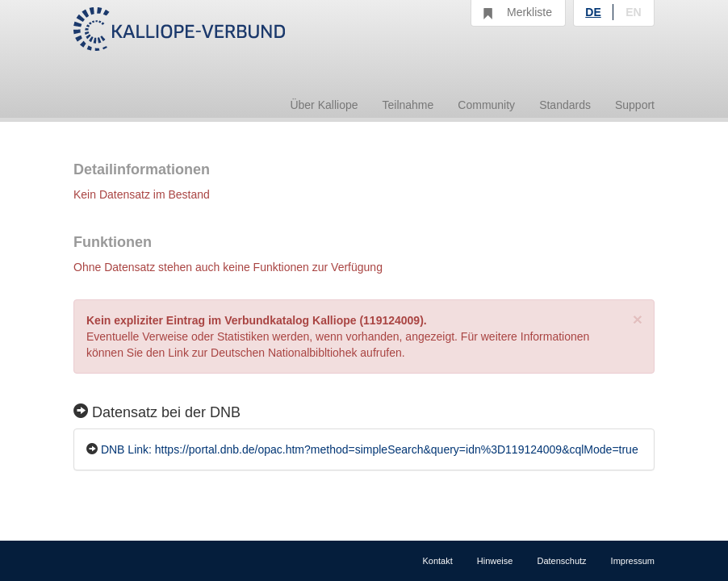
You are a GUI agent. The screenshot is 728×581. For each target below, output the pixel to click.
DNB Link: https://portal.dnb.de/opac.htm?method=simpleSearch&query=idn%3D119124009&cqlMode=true (370, 449)
